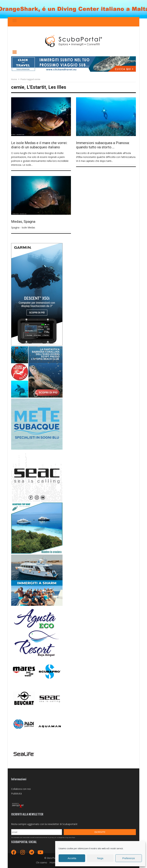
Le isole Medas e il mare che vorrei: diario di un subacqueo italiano (39, 145)
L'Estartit (36, 87)
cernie (18, 87)
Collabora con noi (21, 789)
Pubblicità (16, 793)
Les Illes (57, 87)
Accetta (72, 858)
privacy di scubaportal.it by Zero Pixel (62, 837)
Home (14, 79)
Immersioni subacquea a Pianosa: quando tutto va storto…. (103, 145)
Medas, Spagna (23, 222)
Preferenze (129, 858)
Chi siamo (42, 862)
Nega (100, 858)
